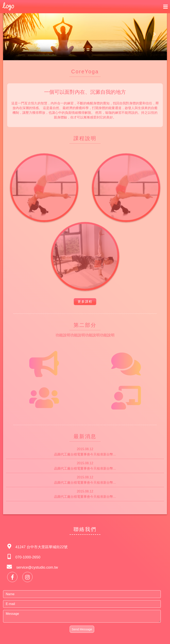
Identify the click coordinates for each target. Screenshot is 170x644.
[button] (15, 34)
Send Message (82, 629)
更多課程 (85, 302)
